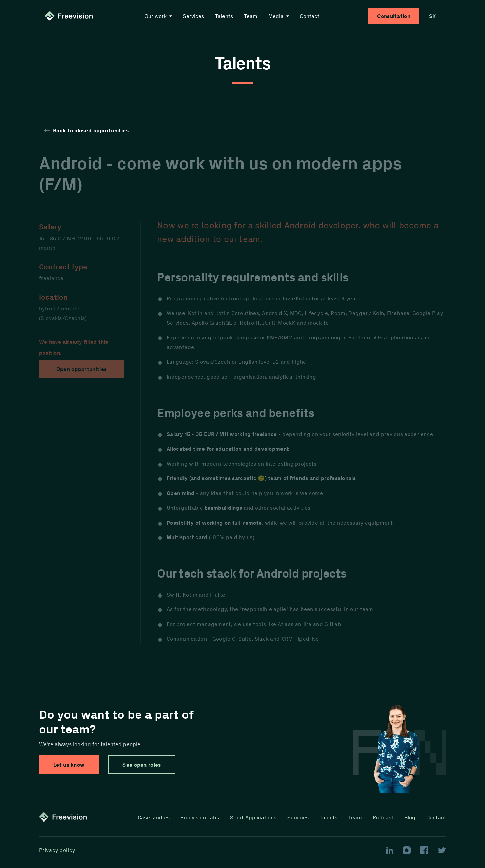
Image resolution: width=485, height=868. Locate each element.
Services (193, 16)
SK (432, 16)
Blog (410, 818)
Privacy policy (57, 850)
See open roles (142, 765)
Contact (310, 16)
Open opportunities (82, 369)
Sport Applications (253, 818)
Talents (224, 16)
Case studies (154, 818)
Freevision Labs (200, 818)
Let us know (69, 765)
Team (251, 16)
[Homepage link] (70, 16)
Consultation (394, 16)
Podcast (383, 818)
